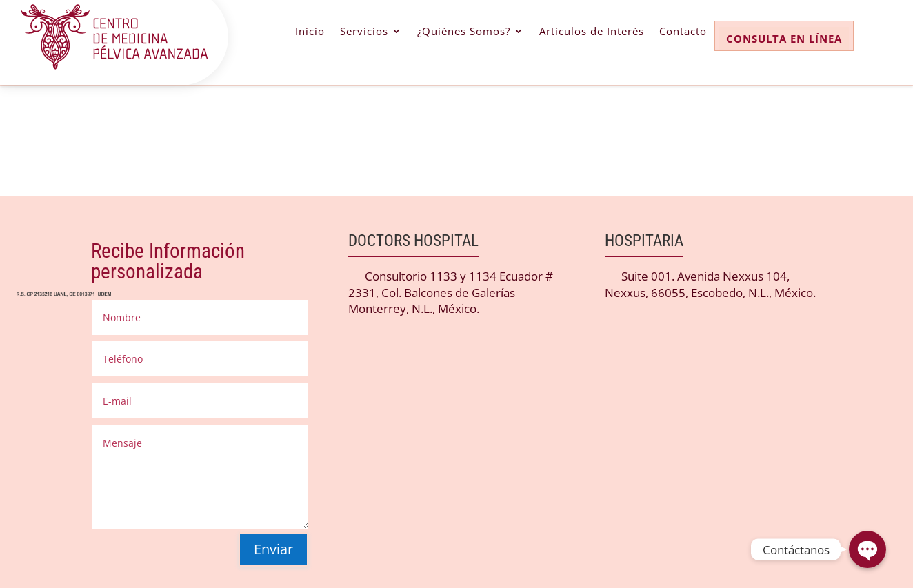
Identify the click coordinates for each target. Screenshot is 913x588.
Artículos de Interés (592, 32)
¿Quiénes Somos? (464, 32)
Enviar (273, 549)
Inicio (310, 32)
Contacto (683, 32)
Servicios (364, 32)
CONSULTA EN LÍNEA (784, 39)
